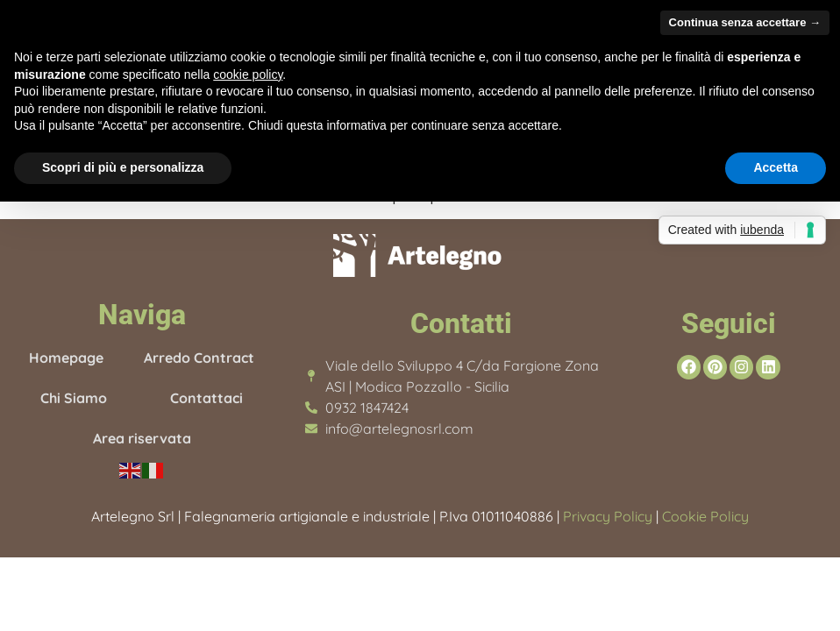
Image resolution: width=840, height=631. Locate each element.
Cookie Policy (704, 516)
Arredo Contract (199, 358)
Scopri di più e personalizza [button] (123, 167)
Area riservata (142, 438)
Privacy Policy (608, 516)
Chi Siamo (74, 398)
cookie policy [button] (248, 74)
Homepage (66, 358)
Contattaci (206, 398)
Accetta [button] (776, 167)
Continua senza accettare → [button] (745, 22)
